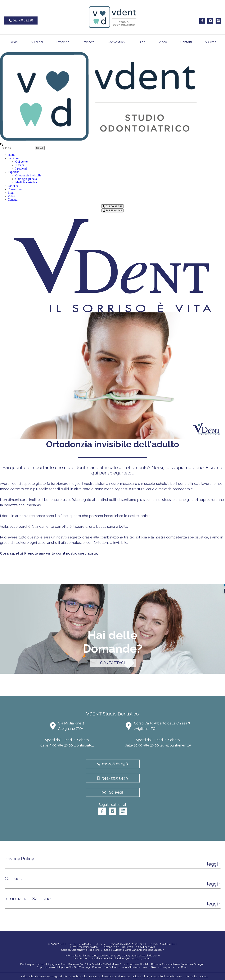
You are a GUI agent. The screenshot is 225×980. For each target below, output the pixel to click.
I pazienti (21, 168)
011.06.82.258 (113, 206)
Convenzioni (117, 42)
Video (163, 42)
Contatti (186, 42)
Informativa (191, 976)
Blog (142, 42)
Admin (173, 944)
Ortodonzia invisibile (28, 175)
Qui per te (21, 162)
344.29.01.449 (112, 210)
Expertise (63, 42)
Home (13, 42)
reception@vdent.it (90, 947)
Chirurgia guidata (26, 179)
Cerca (211, 42)
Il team (20, 165)
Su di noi (37, 42)
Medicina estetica (26, 182)
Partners (89, 42)
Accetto (204, 976)
